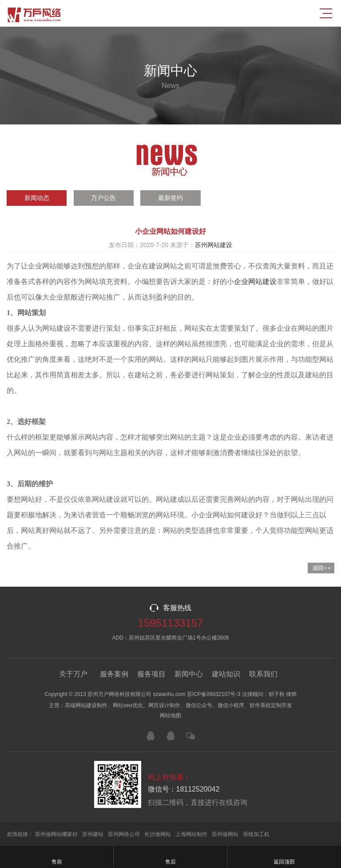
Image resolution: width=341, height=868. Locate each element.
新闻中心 (189, 674)
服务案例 (114, 674)
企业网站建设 (255, 282)
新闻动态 (37, 198)
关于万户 (73, 674)
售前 (57, 857)
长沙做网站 (158, 834)
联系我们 (263, 674)
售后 (170, 857)
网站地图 (170, 716)
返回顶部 (284, 857)
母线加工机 (256, 834)
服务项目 (151, 674)
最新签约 (170, 198)
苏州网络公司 (124, 834)
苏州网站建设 (214, 245)
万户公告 (103, 198)
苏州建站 (93, 834)
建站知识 (226, 674)
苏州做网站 (225, 834)
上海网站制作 (191, 834)
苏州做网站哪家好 (56, 834)
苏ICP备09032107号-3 (214, 694)
